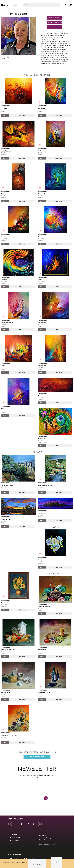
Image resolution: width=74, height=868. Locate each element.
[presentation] (34, 806)
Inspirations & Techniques (54, 22)
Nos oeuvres (15, 838)
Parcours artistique (54, 18)
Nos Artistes (15, 841)
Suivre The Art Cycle (16, 819)
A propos (14, 835)
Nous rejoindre (37, 757)
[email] (34, 798)
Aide (12, 844)
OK (57, 863)
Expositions (54, 27)
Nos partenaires (15, 855)
